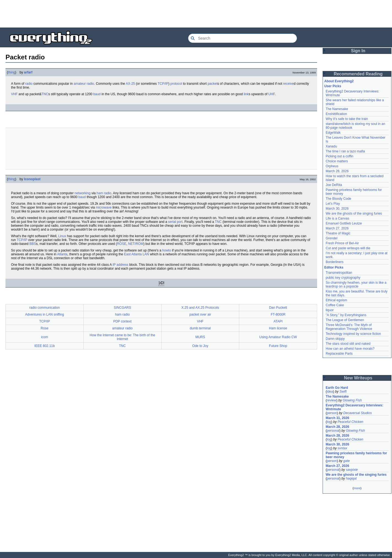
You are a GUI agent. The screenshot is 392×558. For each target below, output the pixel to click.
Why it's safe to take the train (347, 119)
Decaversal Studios (357, 413)
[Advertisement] (196, 14)
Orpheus (332, 166)
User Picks (333, 86)
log (329, 422)
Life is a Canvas (337, 218)
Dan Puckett (278, 308)
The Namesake (337, 109)
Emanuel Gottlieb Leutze (344, 223)
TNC (45, 94)
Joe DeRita (334, 185)
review (332, 400)
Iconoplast (32, 179)
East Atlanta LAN (137, 254)
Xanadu (331, 146)
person (332, 413)
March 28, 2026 (337, 171)
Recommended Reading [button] (358, 74)
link (246, 94)
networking (83, 193)
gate (346, 461)
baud (97, 94)
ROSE (122, 244)
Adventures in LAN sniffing (44, 314)
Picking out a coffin (340, 156)
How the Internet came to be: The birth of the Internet (122, 337)
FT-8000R (278, 314)
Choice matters (337, 161)
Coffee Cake (335, 305)
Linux (62, 236)
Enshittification (336, 114)
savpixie (352, 470)
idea (330, 392)
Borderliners (335, 262)
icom (44, 337)
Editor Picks (334, 267)
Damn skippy (335, 339)
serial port (175, 222)
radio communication (45, 308)
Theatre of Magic (338, 233)
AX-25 (130, 84)
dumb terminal (200, 328)
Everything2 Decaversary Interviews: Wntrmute (354, 407)
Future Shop (278, 346)
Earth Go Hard (337, 388)
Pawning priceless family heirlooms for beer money (356, 455)
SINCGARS (122, 308)
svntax (342, 448)
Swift (343, 392)
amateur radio (84, 84)
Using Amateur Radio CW (278, 337)
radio (29, 84)
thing (12, 72)
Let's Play (333, 204)
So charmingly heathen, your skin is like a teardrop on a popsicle (356, 285)
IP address (120, 265)
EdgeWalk (333, 133)
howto (167, 250)
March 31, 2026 (337, 418)
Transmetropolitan (339, 273)
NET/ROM (136, 244)
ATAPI (278, 321)
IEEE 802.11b (45, 346)
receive (288, 84)
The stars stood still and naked (348, 344)
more (357, 488)
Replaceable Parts (339, 354)
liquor (330, 310)
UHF (272, 94)
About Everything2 (339, 81)
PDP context (122, 321)
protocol (176, 84)
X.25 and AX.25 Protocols (200, 308)
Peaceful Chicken (350, 422)
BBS (33, 244)
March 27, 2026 (337, 228)
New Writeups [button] (358, 378)
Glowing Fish (352, 400)
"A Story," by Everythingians (346, 315)
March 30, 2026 (337, 209)
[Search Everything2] (243, 38)
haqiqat (351, 478)
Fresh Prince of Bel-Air (342, 243)
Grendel (332, 238)
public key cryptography (343, 278)
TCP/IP (163, 84)
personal (333, 431)
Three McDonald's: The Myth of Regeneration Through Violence (349, 327)
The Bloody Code (338, 199)
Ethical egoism (336, 300)
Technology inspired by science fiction (353, 334)
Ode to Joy (200, 346)
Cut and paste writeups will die (348, 248)
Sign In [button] (358, 51)
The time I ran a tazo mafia (345, 151)
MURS (200, 337)
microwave (104, 207)
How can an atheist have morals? (350, 349)
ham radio (104, 193)
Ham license (278, 328)
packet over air (200, 314)
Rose (45, 328)
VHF (14, 94)
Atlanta (62, 254)
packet (212, 84)
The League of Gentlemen (345, 320)
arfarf (28, 72)
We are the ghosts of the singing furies (354, 214)
